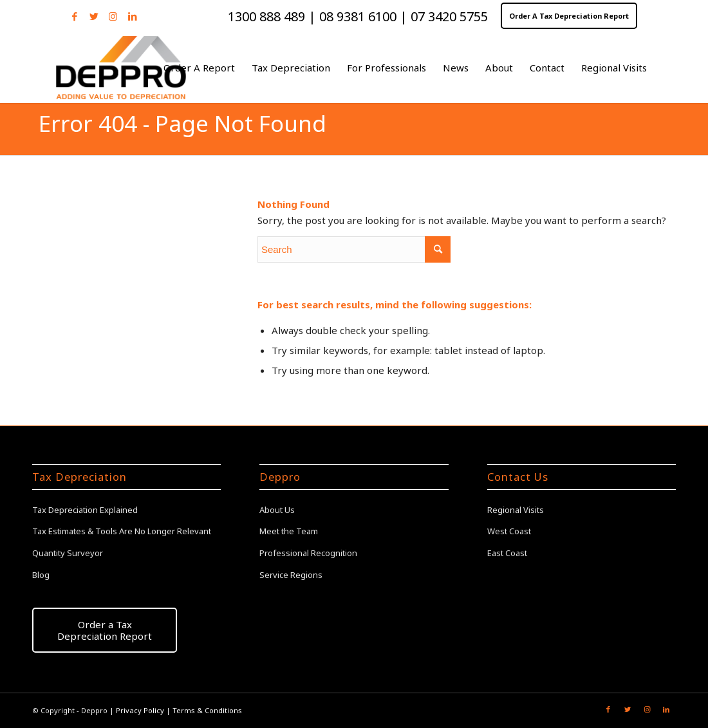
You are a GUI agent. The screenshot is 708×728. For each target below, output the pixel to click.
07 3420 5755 (449, 16)
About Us (277, 510)
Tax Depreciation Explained (85, 510)
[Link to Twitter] (94, 16)
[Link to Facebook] (74, 16)
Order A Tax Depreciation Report (569, 16)
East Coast (507, 553)
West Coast (509, 531)
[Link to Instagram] (113, 16)
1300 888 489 (268, 16)
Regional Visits (516, 510)
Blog (41, 575)
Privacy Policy (140, 710)
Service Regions (291, 575)
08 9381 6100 (358, 16)
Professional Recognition (308, 553)
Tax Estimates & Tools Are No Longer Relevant (122, 531)
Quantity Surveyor (68, 553)
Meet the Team (289, 531)
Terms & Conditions (207, 710)
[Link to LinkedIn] (133, 16)
